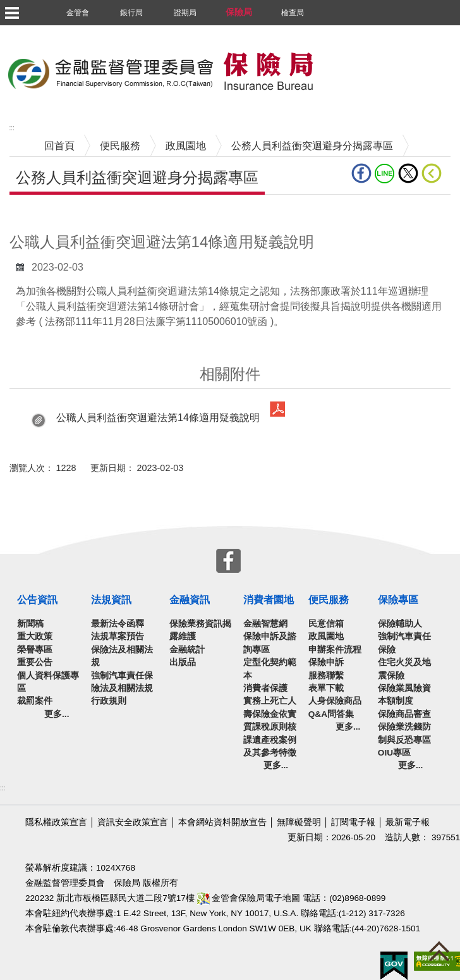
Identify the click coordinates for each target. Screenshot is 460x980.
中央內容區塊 (40, 214)
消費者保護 (265, 688)
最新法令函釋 (118, 624)
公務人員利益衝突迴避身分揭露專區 (312, 146)
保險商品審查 (404, 714)
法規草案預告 (118, 636)
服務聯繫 (326, 676)
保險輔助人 (400, 624)
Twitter (408, 173)
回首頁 (59, 146)
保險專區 (398, 600)
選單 (11, 13)
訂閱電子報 (353, 822)
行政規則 (109, 701)
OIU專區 (394, 753)
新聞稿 (30, 624)
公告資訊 (37, 600)
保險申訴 (326, 662)
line (385, 173)
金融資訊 (190, 600)
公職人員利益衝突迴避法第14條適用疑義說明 (158, 418)
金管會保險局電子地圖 (249, 898)
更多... (57, 714)
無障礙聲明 (299, 822)
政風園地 (186, 146)
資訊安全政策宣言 (133, 822)
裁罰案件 (35, 701)
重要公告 (35, 662)
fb (361, 173)
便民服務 (120, 146)
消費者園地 (269, 600)
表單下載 (326, 688)
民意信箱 (326, 624)
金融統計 (187, 650)
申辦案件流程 (335, 650)
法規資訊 (111, 600)
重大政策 (35, 636)
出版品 (183, 662)
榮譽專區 (35, 650)
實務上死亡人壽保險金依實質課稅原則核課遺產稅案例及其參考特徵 (270, 727)
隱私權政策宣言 (56, 822)
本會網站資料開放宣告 (222, 822)
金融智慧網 (265, 624)
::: (3, 788)
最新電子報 (408, 822)
